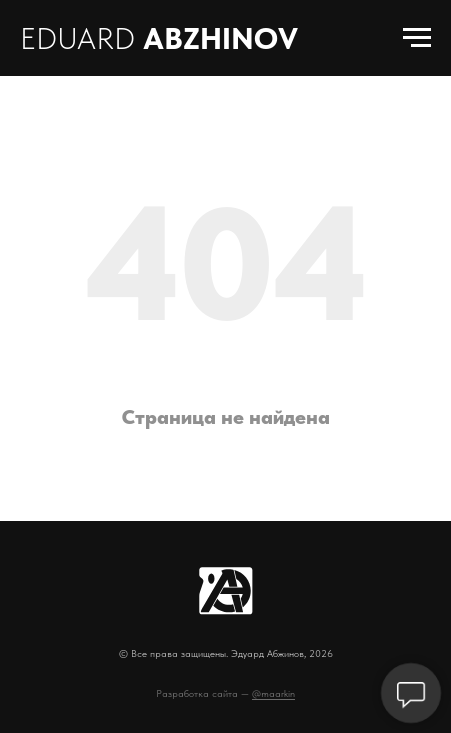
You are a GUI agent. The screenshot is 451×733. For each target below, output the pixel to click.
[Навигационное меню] (417, 38)
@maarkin (273, 693)
